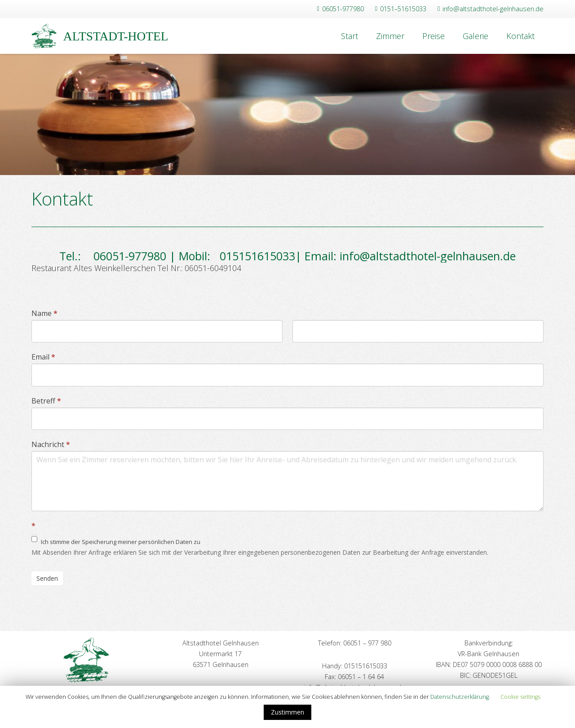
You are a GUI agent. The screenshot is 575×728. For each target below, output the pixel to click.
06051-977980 (125, 256)
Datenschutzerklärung (460, 697)
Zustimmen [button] (287, 712)
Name (44, 313)
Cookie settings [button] (520, 697)
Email (43, 357)
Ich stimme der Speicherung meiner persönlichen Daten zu (116, 540)
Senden (47, 578)
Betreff (46, 401)
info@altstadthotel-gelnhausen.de (428, 256)
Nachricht (51, 444)
